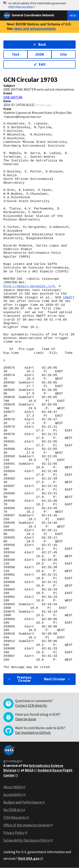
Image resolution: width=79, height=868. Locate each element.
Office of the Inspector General (27, 825)
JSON (39, 54)
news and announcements (35, 29)
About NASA (13, 787)
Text (16, 54)
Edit (39, 64)
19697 (68, 298)
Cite (63, 54)
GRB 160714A (13, 97)
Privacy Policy (14, 833)
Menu (73, 15)
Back (39, 44)
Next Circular (57, 679)
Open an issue (26, 719)
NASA (29, 770)
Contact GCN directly (31, 705)
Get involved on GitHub (33, 733)
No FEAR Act (13, 810)
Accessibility (13, 795)
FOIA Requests (15, 817)
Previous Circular (19, 679)
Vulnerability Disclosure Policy (26, 840)
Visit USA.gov (29, 858)
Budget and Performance (23, 802)
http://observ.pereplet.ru (27, 286)
